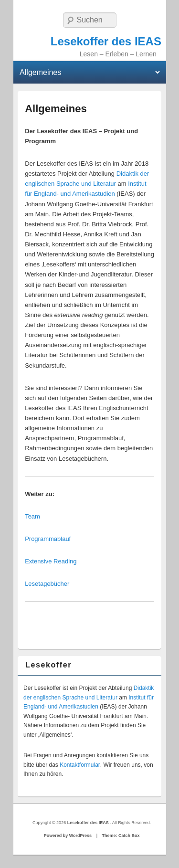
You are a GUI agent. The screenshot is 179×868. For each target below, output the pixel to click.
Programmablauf (48, 539)
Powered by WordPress (68, 836)
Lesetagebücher (47, 584)
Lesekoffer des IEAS (106, 41)
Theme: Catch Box (121, 836)
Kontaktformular (80, 765)
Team (32, 516)
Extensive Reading (51, 561)
